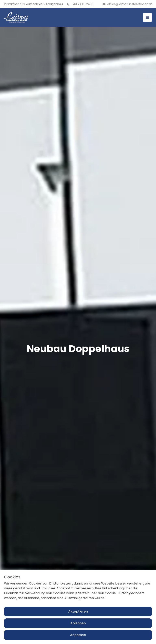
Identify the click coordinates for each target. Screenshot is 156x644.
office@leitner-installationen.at (130, 4)
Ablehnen (78, 623)
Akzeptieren (78, 611)
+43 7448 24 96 (83, 4)
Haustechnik (33, 4)
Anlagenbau (54, 4)
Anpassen (78, 635)
